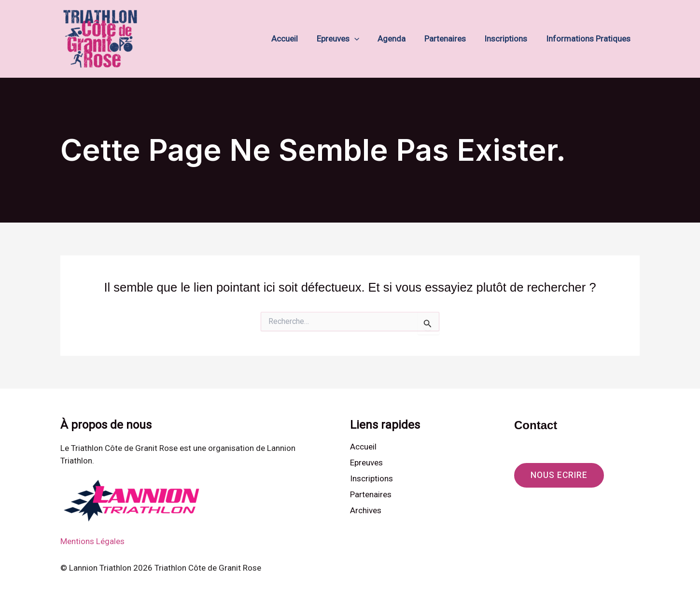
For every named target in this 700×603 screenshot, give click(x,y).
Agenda (399, 39)
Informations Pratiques (589, 39)
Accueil (297, 39)
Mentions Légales (92, 541)
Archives (366, 511)
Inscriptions (509, 39)
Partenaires (450, 39)
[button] (364, 39)
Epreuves (366, 463)
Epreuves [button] (348, 39)
